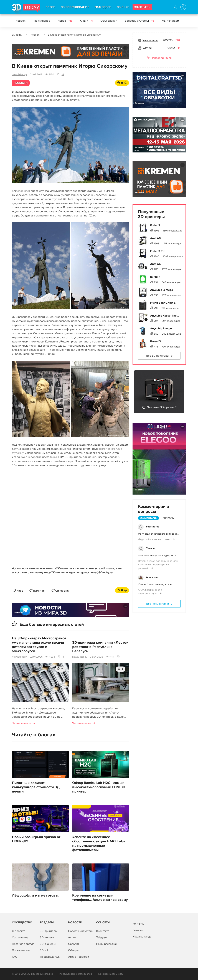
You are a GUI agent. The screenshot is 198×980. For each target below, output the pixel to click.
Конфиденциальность (111, 974)
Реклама (19, 54)
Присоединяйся (159, 58)
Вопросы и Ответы (139, 21)
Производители (50, 957)
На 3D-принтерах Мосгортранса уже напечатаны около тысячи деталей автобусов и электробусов (39, 645)
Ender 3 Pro (158, 251)
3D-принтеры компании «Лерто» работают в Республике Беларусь (100, 647)
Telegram (102, 937)
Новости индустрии (81, 931)
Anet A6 (155, 264)
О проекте (19, 931)
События (74, 944)
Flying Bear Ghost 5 (163, 303)
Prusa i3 (155, 341)
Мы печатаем (170, 21)
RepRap (155, 277)
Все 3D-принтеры (158, 356)
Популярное (42, 21)
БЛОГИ (51, 7)
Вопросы (168, 518)
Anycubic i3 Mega (162, 290)
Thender (151, 548)
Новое (65, 21)
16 (63, 74)
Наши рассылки (106, 944)
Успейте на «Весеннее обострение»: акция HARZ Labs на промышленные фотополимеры (99, 843)
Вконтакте (103, 931)
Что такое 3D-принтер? (162, 407)
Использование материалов (76, 974)
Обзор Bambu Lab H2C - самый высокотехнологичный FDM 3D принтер (99, 787)
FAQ (15, 957)
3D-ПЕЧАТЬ (142, 7)
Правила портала (23, 944)
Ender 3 (155, 225)
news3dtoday (19, 74)
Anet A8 (155, 238)
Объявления (109, 21)
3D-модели (47, 937)
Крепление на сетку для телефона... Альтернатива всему (100, 898)
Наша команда (142, 937)
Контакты (138, 924)
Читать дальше (21, 723)
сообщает (24, 191)
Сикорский (62, 591)
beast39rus (153, 527)
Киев (20, 591)
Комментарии (148, 518)
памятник (39, 591)
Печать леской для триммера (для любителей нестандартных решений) (158, 565)
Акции (86, 21)
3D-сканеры (48, 944)
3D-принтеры (49, 931)
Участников (150, 40)
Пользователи (21, 950)
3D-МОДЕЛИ (103, 7)
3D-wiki (45, 950)
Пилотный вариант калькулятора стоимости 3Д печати (36, 787)
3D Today (17, 35)
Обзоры (73, 950)
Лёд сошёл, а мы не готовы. (36, 895)
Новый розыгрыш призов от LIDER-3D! (36, 839)
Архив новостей (79, 957)
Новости (21, 21)
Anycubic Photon (161, 329)
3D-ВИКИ (123, 7)
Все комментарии (158, 604)
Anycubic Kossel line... (164, 316)
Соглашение (20, 937)
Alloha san (152, 577)
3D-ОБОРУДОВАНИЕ (75, 7)
